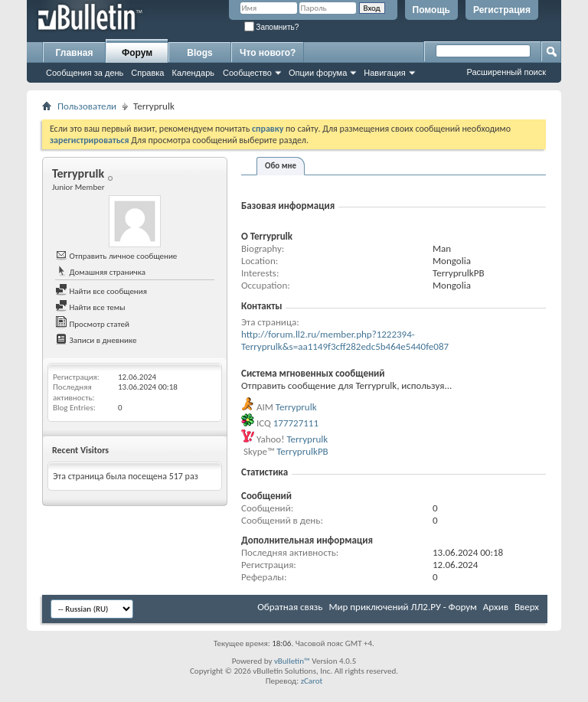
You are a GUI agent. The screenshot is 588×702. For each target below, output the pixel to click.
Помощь (431, 10)
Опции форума (318, 73)
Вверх (527, 607)
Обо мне (281, 166)
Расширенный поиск (506, 72)
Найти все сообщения (101, 291)
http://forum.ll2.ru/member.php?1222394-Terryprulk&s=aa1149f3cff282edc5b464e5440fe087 (345, 340)
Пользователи (87, 106)
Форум (137, 53)
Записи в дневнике (96, 340)
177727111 (296, 423)
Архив (496, 607)
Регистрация (502, 10)
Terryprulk (296, 407)
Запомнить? (272, 27)
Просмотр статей (92, 324)
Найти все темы (90, 307)
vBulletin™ (292, 661)
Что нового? (268, 53)
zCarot (312, 681)
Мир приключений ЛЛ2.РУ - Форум (402, 607)
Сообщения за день (85, 73)
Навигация (384, 73)
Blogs (199, 53)
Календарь (193, 73)
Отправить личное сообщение (116, 256)
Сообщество (247, 73)
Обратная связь (290, 607)
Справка (147, 73)
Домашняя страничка (100, 272)
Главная (75, 53)
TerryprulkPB (302, 451)
